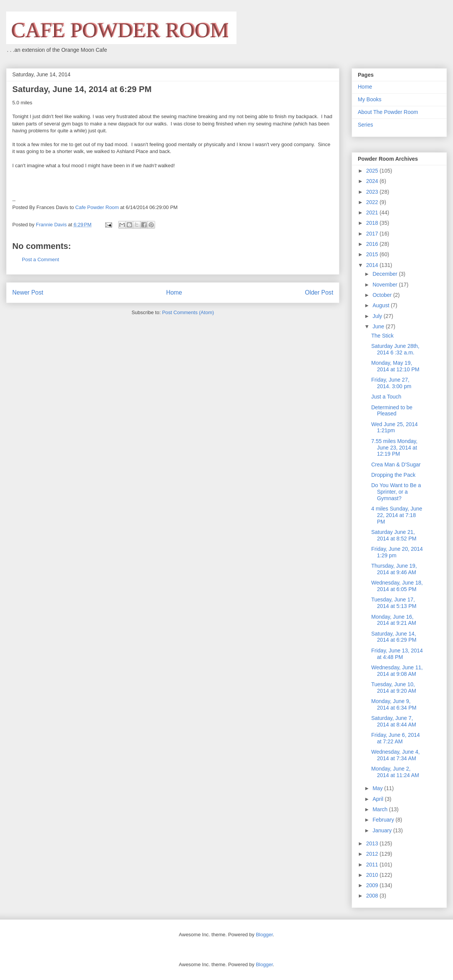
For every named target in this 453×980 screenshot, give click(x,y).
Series (365, 125)
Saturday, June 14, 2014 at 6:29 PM (394, 637)
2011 (373, 865)
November (385, 285)
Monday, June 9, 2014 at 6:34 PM (394, 704)
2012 (373, 854)
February (384, 820)
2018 (373, 223)
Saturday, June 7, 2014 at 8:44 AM (394, 721)
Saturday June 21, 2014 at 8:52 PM (394, 535)
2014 (373, 265)
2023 (373, 192)
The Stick (382, 336)
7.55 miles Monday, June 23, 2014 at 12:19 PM (394, 448)
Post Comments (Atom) (188, 312)
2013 (373, 843)
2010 (373, 875)
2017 (373, 234)
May (378, 788)
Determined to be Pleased (392, 411)
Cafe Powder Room (97, 207)
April (379, 799)
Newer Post (28, 292)
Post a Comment (41, 259)
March (381, 809)
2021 (373, 212)
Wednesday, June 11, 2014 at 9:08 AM (397, 671)
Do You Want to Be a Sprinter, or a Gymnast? (396, 492)
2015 (373, 254)
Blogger (264, 935)
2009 (373, 885)
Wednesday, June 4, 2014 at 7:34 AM (395, 755)
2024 (373, 181)
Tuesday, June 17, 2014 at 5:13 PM (394, 603)
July (378, 316)
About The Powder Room (388, 112)
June (379, 326)
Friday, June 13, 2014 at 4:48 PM (397, 654)
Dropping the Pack (393, 475)
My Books (370, 99)
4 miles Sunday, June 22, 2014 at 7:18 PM (397, 515)
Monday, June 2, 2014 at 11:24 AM (395, 772)
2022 (373, 202)
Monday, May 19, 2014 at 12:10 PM (395, 366)
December (385, 274)
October (383, 295)
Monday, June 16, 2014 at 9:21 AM (394, 620)
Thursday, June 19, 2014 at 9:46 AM (394, 569)
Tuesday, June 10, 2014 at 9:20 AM (394, 688)
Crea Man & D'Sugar (396, 464)
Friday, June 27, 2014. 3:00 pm (391, 383)
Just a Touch (386, 397)
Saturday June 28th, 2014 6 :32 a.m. (395, 349)
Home (174, 292)
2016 (373, 244)
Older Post (319, 292)
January (383, 830)
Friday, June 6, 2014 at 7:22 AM (396, 738)
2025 (373, 171)
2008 (373, 896)
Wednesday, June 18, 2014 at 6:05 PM (397, 586)
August (381, 305)
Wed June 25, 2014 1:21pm (394, 427)
